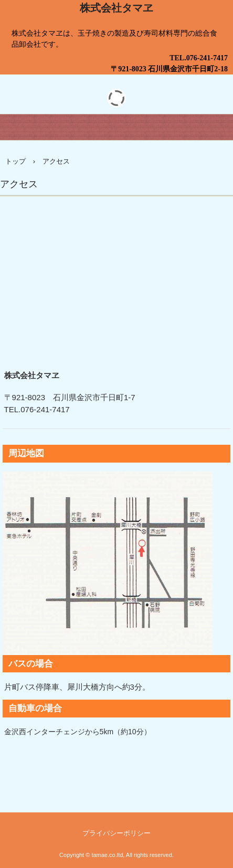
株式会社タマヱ (116, 8)
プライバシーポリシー (116, 833)
